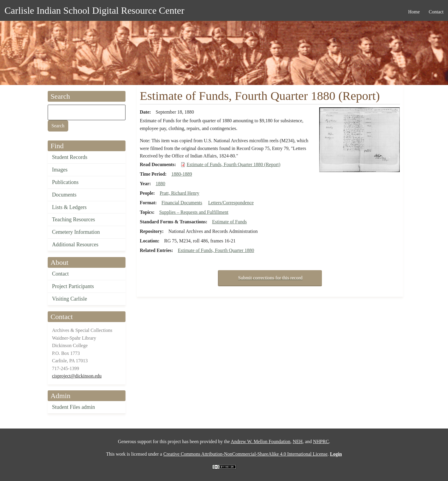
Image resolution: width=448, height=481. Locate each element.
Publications (65, 182)
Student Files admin (74, 407)
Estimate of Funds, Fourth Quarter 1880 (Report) (233, 164)
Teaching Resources (74, 219)
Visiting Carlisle (70, 299)
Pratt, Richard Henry (180, 193)
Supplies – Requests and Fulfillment (194, 212)
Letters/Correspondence (231, 203)
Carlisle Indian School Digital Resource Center (94, 10)
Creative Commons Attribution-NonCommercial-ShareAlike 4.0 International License (245, 454)
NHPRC (321, 441)
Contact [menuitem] (436, 12)
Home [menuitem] (414, 12)
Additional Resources (75, 245)
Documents (64, 195)
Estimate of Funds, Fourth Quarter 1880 (216, 250)
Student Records (70, 157)
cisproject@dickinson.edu (77, 376)
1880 (160, 184)
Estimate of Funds (230, 222)
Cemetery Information (76, 232)
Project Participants (73, 286)
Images (60, 170)
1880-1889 (182, 174)
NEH (298, 441)
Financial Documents (182, 203)
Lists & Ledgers (69, 207)
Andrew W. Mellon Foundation (261, 441)
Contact (61, 274)
